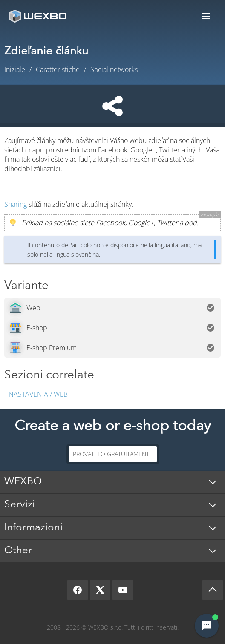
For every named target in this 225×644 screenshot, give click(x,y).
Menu (206, 16)
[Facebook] (78, 590)
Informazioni (33, 528)
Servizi (20, 505)
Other (18, 551)
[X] (100, 590)
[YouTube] (123, 590)
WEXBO (23, 482)
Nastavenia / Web (38, 394)
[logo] (38, 16)
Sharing (16, 204)
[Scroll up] (213, 590)
